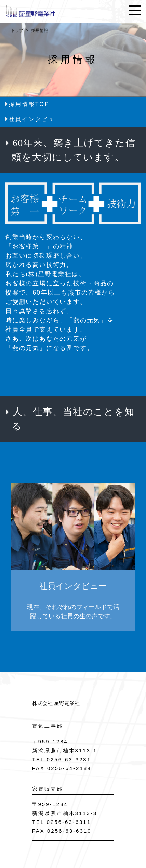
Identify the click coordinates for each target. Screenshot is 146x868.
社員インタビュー (35, 119)
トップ (17, 30)
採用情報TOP (29, 104)
